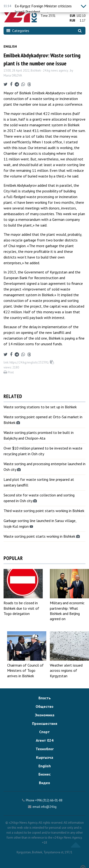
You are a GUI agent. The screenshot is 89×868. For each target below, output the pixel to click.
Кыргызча (45, 757)
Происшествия (45, 723)
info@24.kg (49, 807)
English (10, 46)
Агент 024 (45, 740)
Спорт (44, 732)
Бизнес (44, 774)
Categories (18, 31)
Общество (44, 706)
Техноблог (45, 749)
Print (9, 372)
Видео (44, 783)
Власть (45, 698)
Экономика (45, 715)
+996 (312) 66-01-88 (49, 800)
